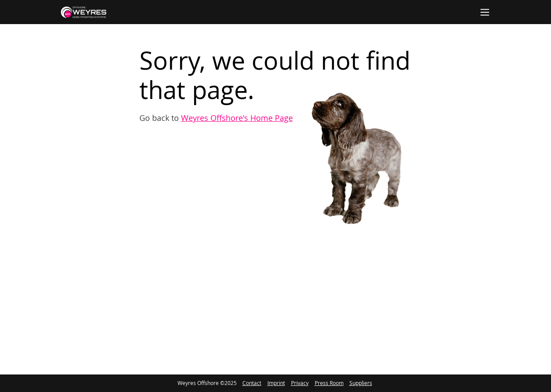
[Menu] (485, 12)
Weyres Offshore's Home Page (237, 118)
